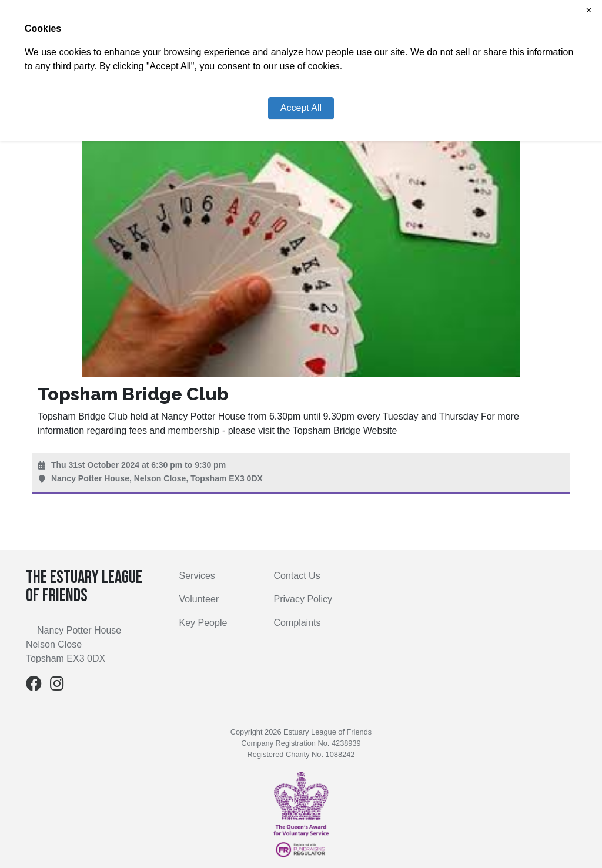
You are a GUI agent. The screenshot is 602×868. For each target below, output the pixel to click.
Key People (203, 623)
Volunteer (199, 599)
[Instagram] (57, 686)
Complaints (297, 623)
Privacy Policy (303, 599)
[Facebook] (34, 686)
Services (197, 576)
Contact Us (297, 576)
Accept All (301, 108)
